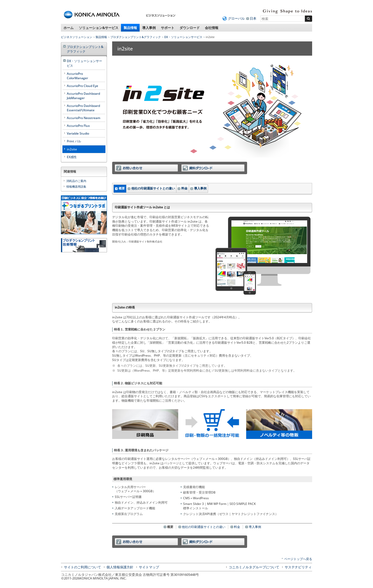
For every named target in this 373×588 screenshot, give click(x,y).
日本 (253, 18)
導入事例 (149, 28)
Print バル (74, 141)
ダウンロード (190, 28)
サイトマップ (149, 567)
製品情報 (130, 28)
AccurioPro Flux (78, 126)
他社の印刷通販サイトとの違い (153, 188)
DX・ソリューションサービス (183, 37)
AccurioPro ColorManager (77, 76)
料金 (184, 188)
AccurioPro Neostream (84, 118)
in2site (72, 149)
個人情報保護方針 (120, 567)
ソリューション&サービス (99, 28)
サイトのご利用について (83, 567)
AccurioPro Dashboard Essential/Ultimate (83, 108)
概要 (122, 188)
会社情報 (212, 28)
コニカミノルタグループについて (254, 567)
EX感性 (72, 157)
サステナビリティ (298, 567)
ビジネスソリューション (77, 37)
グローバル (236, 18)
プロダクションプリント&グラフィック (136, 37)
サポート (168, 28)
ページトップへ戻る (298, 559)
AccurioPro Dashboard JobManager (83, 96)
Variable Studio (78, 133)
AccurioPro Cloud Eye (83, 86)
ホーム (69, 28)
